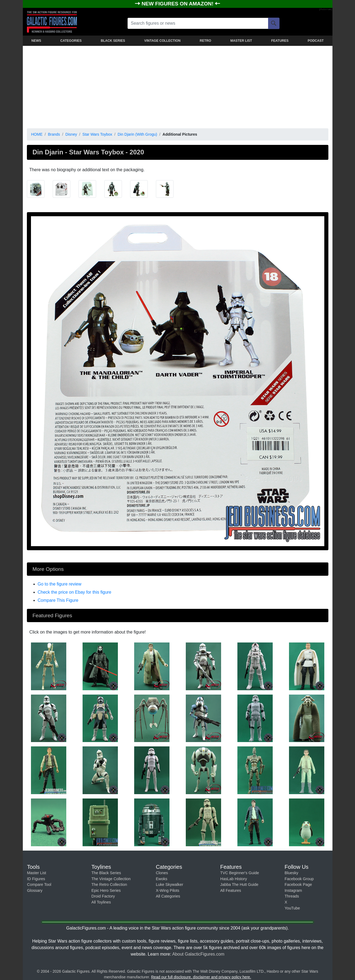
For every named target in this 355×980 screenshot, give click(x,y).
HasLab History (234, 879)
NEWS (36, 41)
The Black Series (106, 873)
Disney (71, 134)
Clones (162, 873)
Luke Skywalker (170, 884)
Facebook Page (298, 884)
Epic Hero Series (106, 890)
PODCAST (316, 41)
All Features (231, 890)
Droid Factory (103, 896)
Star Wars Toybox (97, 134)
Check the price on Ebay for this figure (75, 592)
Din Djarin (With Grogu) (137, 134)
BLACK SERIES (113, 41)
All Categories (168, 896)
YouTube (292, 908)
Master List (37, 873)
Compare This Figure (58, 600)
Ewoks (162, 879)
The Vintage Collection (111, 879)
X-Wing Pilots (168, 890)
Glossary (35, 890)
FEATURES (280, 41)
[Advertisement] (178, 86)
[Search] (274, 23)
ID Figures (36, 879)
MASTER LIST (241, 41)
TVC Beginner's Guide (240, 873)
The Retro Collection (109, 884)
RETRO (205, 41)
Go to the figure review (60, 584)
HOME (37, 134)
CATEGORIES (71, 41)
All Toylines (101, 902)
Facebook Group (299, 879)
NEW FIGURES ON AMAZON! (178, 4)
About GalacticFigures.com (198, 954)
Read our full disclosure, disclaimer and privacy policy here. (201, 977)
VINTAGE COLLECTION (162, 41)
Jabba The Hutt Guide (239, 884)
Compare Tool (39, 884)
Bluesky (291, 873)
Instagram (293, 890)
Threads (292, 896)
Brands (54, 134)
